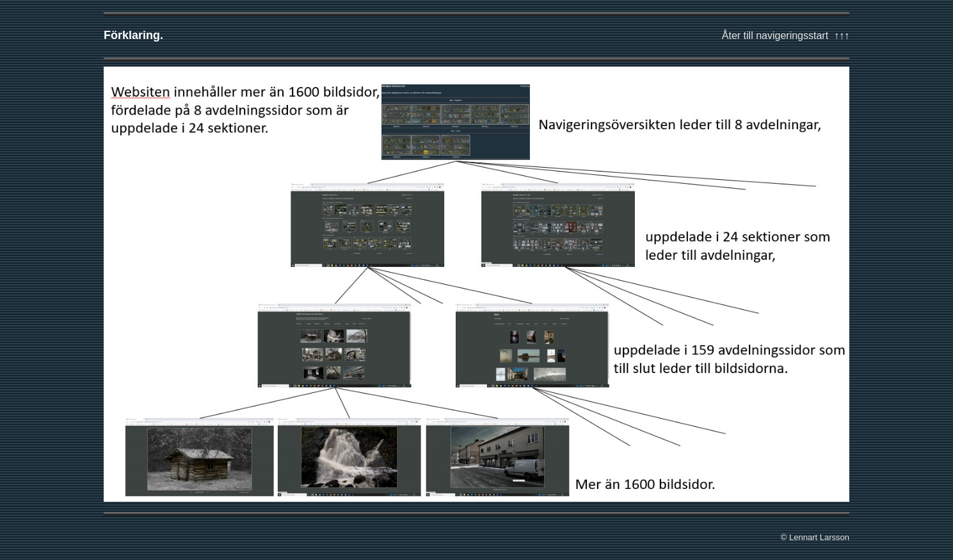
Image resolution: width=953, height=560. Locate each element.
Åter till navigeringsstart (775, 36)
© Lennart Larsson (815, 537)
